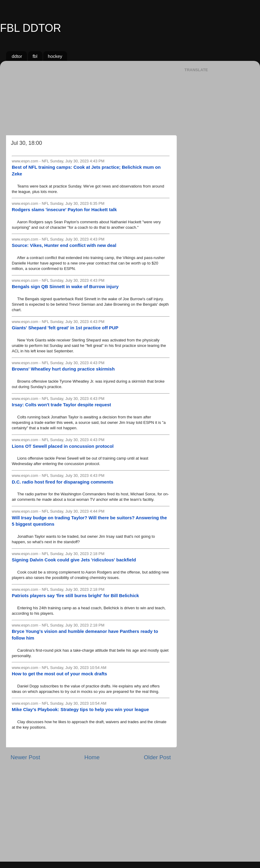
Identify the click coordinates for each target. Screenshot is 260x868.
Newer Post (25, 757)
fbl (35, 56)
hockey (55, 56)
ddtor (17, 56)
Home (92, 757)
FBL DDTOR (31, 28)
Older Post (157, 757)
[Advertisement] (91, 96)
